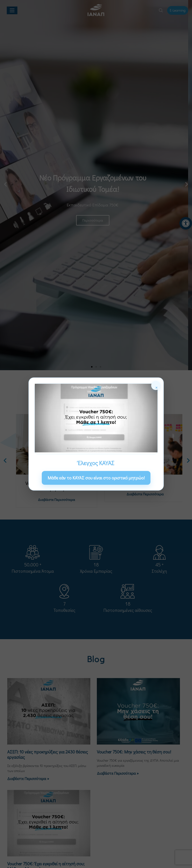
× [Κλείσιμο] (156, 387)
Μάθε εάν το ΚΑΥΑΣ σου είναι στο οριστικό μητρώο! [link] (96, 478)
